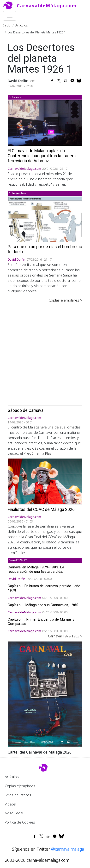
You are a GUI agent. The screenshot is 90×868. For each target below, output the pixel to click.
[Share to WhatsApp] (66, 81)
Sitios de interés (18, 795)
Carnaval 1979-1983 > (65, 636)
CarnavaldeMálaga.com (47, 6)
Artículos (21, 25)
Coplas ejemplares (20, 786)
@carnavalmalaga (68, 849)
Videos (10, 804)
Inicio (7, 25)
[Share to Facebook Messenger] (72, 81)
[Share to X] (59, 81)
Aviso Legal (14, 813)
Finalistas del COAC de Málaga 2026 (41, 509)
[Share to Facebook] (52, 81)
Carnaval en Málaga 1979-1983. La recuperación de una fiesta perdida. (36, 569)
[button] (45, 693)
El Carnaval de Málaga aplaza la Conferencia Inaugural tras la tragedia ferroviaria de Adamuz (43, 156)
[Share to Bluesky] (79, 81)
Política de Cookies (20, 822)
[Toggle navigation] (10, 16)
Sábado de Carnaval (26, 410)
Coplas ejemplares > (66, 300)
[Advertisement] (45, 350)
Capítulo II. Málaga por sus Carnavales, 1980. (43, 605)
